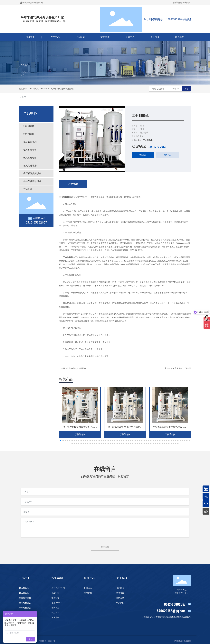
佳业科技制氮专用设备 (76, 368)
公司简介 (120, 588)
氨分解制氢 (56, 89)
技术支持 (120, 598)
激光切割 (55, 598)
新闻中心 (90, 578)
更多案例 (55, 618)
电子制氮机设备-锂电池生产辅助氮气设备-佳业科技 (125, 428)
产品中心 (24, 65)
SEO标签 (52, 641)
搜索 (186, 89)
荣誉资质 (120, 593)
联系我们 (177, 3)
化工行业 (55, 593)
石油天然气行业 (58, 588)
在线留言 (186, 3)
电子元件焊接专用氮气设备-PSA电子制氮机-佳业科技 (80, 428)
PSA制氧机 (45, 89)
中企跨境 (187, 641)
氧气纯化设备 (25, 608)
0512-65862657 (36, 222)
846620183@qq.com (171, 611)
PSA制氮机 (34, 89)
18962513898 (174, 19)
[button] (61, 440)
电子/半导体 (57, 603)
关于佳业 (122, 578)
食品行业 (55, 613)
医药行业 (55, 608)
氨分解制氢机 (25, 598)
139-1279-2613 (157, 147)
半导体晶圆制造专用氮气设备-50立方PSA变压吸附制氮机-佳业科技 (170, 428)
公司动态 (88, 588)
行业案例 (57, 578)
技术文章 (88, 593)
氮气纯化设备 (68, 89)
